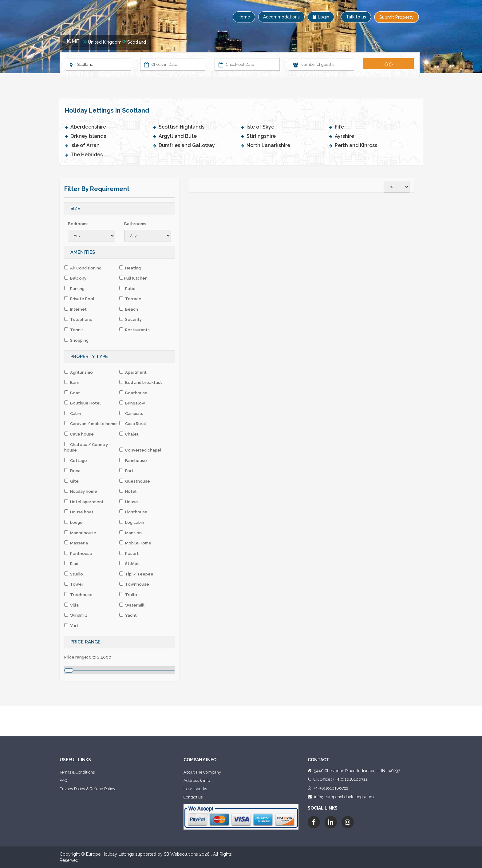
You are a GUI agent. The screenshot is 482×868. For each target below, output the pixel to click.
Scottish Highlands (182, 127)
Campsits (131, 413)
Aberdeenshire (88, 127)
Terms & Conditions (77, 772)
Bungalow (132, 403)
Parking (74, 289)
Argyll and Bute (178, 136)
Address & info (197, 780)
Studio (74, 574)
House (129, 502)
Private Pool (79, 299)
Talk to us (356, 17)
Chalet (129, 434)
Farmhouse (133, 460)
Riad (71, 563)
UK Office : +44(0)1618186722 (340, 779)
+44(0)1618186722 (331, 788)
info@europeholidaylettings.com (344, 797)
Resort (129, 553)
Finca (72, 471)
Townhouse (134, 584)
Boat (72, 393)
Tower (74, 584)
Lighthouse (133, 512)
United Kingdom (105, 42)
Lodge (73, 522)
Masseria (76, 543)
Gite (71, 481)
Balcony (75, 278)
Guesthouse (135, 481)
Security (130, 319)
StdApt (129, 563)
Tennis (74, 330)
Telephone (78, 319)
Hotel (128, 491)
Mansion (130, 533)
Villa (71, 605)
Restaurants (134, 330)
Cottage (76, 460)
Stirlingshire (261, 136)
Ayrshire (344, 136)
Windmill (76, 615)
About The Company (202, 772)
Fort (126, 471)
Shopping (76, 340)
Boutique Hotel (83, 403)
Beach (129, 309)
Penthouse (78, 553)
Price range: (76, 657)
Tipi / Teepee (136, 574)
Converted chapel (140, 450)
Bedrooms (78, 224)
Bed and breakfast (141, 382)
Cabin (73, 413)
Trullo (128, 595)
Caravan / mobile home (91, 424)
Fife (339, 127)
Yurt (71, 626)
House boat (79, 512)
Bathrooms (135, 224)
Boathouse (133, 393)
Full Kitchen (133, 278)
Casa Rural (133, 424)
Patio (127, 289)
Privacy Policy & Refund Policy (87, 789)
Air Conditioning (83, 268)
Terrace (130, 299)
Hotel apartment (84, 502)
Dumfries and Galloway (187, 145)
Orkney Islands (88, 136)
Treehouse (78, 595)
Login (321, 17)
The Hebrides (87, 155)
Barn (72, 382)
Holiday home (81, 491)
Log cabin (132, 522)
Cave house (79, 434)
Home (244, 17)
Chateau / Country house (86, 447)
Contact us (193, 797)
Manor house (80, 533)
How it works (195, 789)
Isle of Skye (260, 127)
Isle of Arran (85, 145)
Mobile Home (135, 543)
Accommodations (281, 17)
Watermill (132, 605)
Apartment (133, 372)
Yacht (128, 615)
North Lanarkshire (268, 145)
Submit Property (397, 17)
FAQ (63, 780)
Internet (75, 309)
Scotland (137, 42)
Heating (130, 268)
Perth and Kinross (356, 145)
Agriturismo (79, 372)
